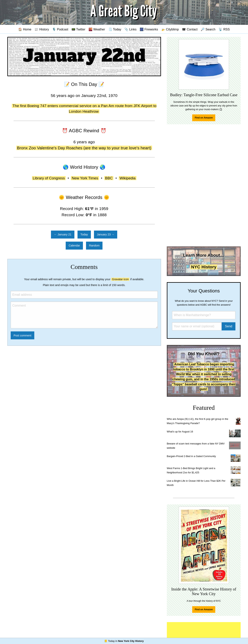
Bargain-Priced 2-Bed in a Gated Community (191, 456)
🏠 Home (25, 29)
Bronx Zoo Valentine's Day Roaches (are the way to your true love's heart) (84, 148)
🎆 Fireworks (149, 29)
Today (84, 234)
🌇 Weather (97, 29)
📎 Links (130, 29)
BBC (109, 178)
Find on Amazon (204, 118)
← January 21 (63, 234)
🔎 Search (208, 29)
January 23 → (106, 234)
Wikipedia (127, 178)
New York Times (85, 178)
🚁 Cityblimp (170, 29)
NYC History (204, 267)
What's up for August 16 (180, 432)
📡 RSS (224, 29)
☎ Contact (190, 29)
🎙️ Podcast (60, 29)
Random (94, 245)
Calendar (74, 245)
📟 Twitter (78, 29)
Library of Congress (49, 178)
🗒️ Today (115, 29)
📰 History (42, 29)
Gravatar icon (120, 279)
